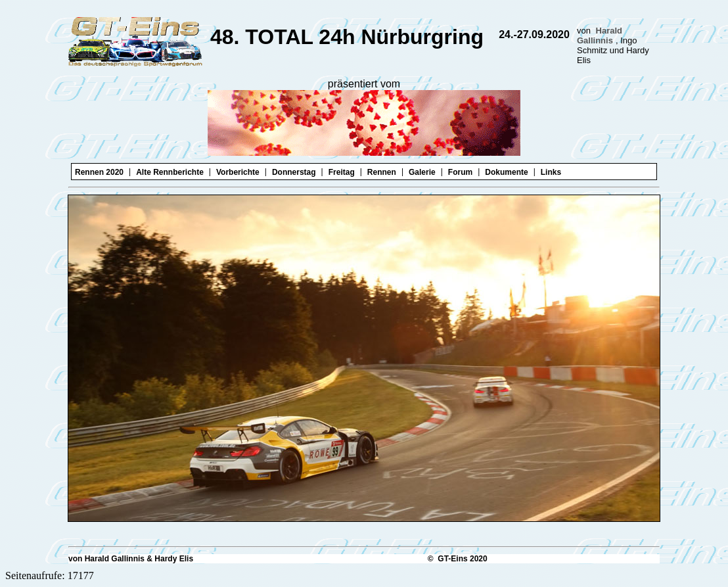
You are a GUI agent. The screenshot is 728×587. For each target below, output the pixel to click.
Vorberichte (238, 172)
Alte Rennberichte (170, 172)
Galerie (422, 172)
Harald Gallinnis (600, 35)
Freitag (342, 172)
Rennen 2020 (99, 172)
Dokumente (506, 172)
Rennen (382, 172)
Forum (460, 172)
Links (551, 172)
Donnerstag (294, 172)
